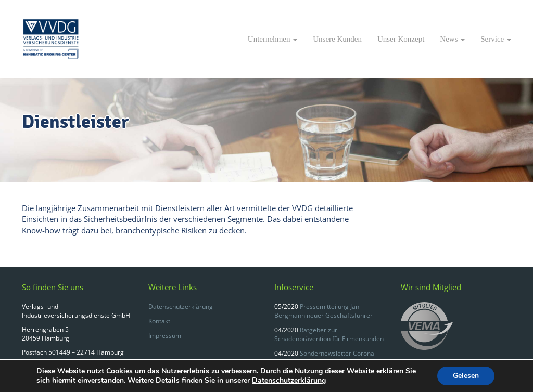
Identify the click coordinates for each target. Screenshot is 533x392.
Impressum (165, 336)
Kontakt (159, 321)
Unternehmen (272, 39)
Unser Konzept (401, 39)
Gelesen (466, 376)
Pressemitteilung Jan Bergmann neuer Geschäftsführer (323, 311)
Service (496, 39)
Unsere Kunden (337, 39)
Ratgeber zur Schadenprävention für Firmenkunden (329, 334)
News (452, 39)
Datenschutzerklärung (181, 306)
